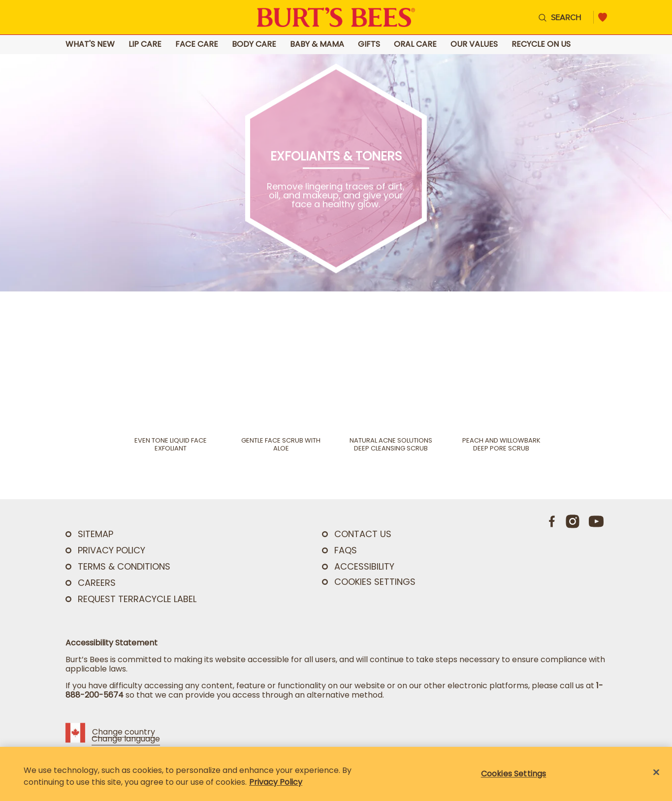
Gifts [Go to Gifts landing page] (369, 45)
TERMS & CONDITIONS (124, 566)
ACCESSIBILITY (364, 566)
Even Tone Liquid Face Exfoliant (171, 445)
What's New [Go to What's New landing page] (90, 45)
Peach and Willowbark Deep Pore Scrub (501, 445)
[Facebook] (552, 521)
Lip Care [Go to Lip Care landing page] (145, 45)
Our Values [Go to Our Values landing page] (474, 45)
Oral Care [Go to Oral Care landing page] (415, 45)
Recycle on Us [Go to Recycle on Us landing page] (541, 45)
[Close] (656, 772)
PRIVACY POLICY (112, 550)
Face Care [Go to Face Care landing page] (197, 45)
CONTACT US (363, 534)
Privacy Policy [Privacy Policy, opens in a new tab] (276, 782)
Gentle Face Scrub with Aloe (281, 445)
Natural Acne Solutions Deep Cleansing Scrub (391, 445)
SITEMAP (96, 534)
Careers (97, 583)
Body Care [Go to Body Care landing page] (254, 45)
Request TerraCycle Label (137, 599)
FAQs (346, 550)
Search (566, 17)
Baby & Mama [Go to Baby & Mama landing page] (317, 45)
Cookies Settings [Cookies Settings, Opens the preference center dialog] (514, 774)
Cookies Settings (375, 582)
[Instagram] (573, 521)
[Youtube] (596, 521)
